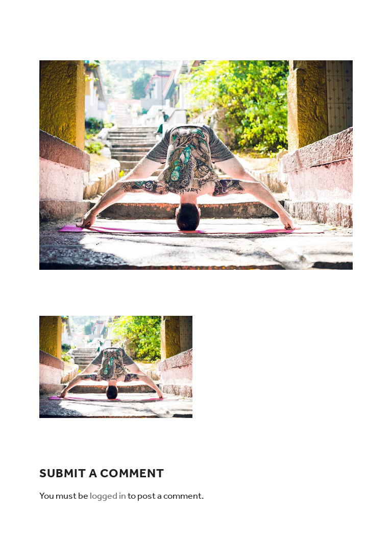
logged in (108, 496)
